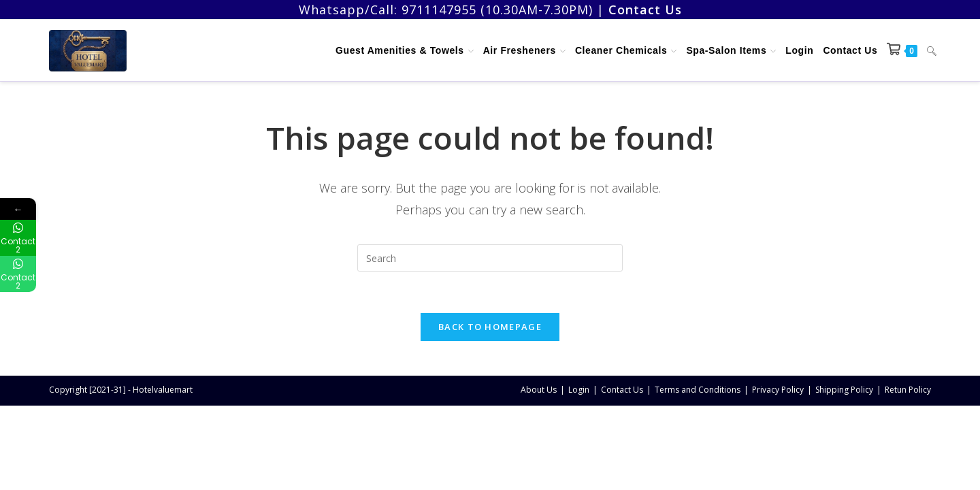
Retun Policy (908, 390)
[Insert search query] (490, 258)
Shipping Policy (844, 390)
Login (579, 390)
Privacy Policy (778, 390)
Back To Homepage (490, 327)
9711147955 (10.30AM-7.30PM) (497, 10)
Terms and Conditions (698, 390)
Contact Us (622, 390)
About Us (539, 390)
